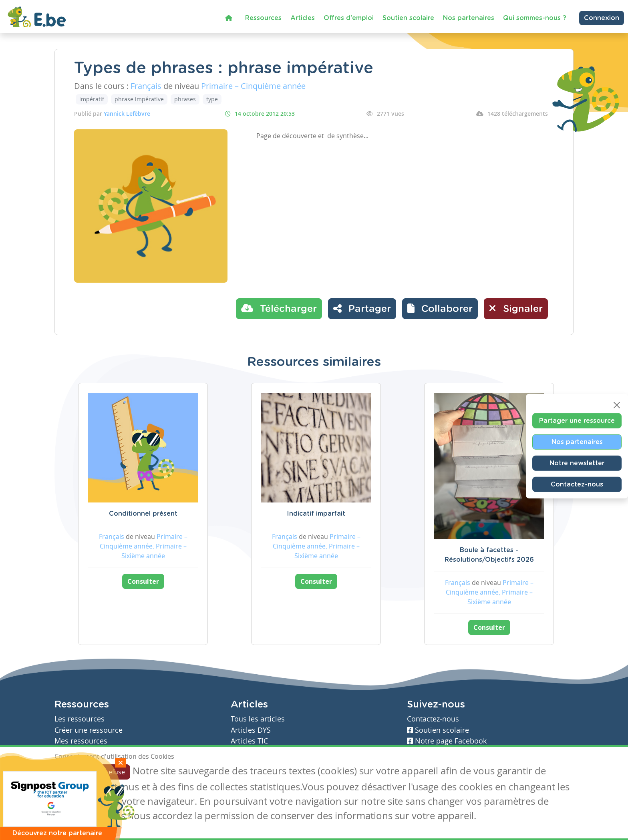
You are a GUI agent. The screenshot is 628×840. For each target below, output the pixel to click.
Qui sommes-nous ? (535, 18)
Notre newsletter (577, 463)
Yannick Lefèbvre (127, 114)
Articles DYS (251, 730)
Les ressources (80, 719)
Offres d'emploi (349, 18)
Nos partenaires (469, 18)
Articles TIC (249, 741)
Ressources (263, 18)
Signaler (516, 308)
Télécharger (279, 308)
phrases (185, 99)
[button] (440, 309)
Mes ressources (81, 741)
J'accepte (73, 772)
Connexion (602, 18)
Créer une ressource (89, 730)
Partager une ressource (577, 421)
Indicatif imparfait (316, 514)
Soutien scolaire (408, 18)
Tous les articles (258, 719)
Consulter (143, 581)
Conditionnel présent (143, 514)
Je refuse (112, 772)
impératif (92, 99)
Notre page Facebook (447, 741)
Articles (303, 18)
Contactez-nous (577, 484)
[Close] (617, 405)
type (212, 99)
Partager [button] (362, 308)
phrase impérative (139, 99)
